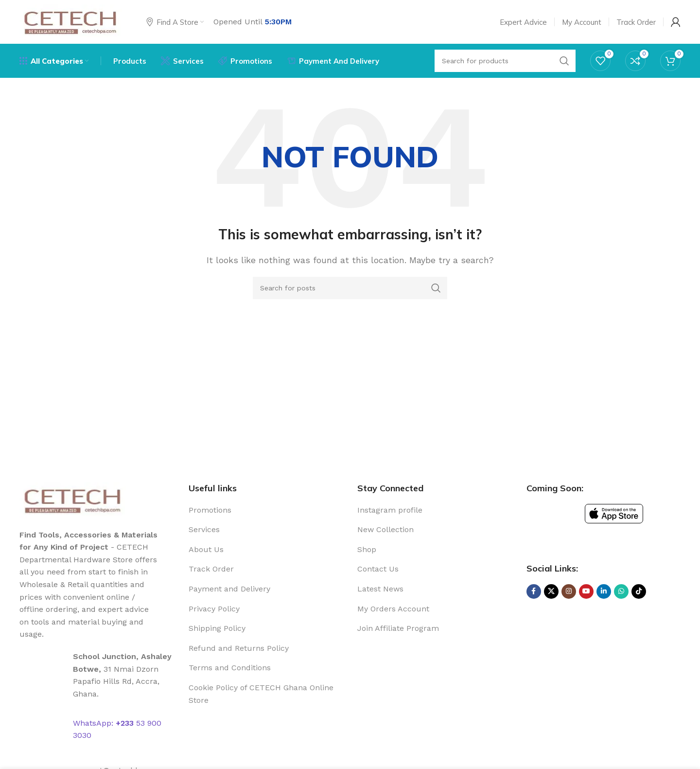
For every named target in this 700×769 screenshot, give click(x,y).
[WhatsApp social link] (621, 591)
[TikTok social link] (639, 591)
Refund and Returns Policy (239, 648)
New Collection (385, 529)
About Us (206, 549)
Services (204, 529)
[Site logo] (71, 21)
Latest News (380, 589)
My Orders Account (393, 609)
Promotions (210, 510)
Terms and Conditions (230, 668)
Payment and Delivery (229, 589)
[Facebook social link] (534, 591)
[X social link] (551, 591)
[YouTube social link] (586, 591)
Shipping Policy (217, 628)
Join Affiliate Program (398, 628)
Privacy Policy (214, 609)
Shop (367, 549)
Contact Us (378, 569)
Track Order (211, 569)
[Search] (350, 288)
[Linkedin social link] (604, 591)
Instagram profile (390, 510)
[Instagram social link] (569, 591)
